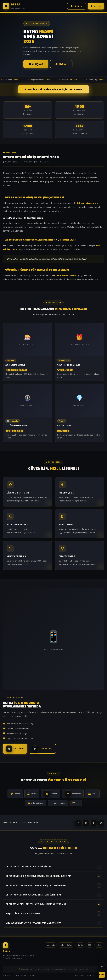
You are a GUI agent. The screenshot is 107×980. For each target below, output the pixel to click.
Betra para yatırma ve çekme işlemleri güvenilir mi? (53, 895)
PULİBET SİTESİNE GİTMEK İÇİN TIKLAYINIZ (53, 89)
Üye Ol (96, 6)
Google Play (42, 749)
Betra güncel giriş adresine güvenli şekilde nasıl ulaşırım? (53, 876)
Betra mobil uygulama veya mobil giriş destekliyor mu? (53, 885)
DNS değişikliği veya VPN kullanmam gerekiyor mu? (53, 923)
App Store (15, 749)
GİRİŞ (102, 975)
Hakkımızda (50, 945)
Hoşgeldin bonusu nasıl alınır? (53, 914)
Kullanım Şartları (66, 945)
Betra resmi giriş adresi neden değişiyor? (53, 867)
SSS (90, 945)
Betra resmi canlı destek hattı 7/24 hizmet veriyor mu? (53, 904)
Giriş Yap (77, 6)
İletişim (99, 945)
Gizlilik (80, 945)
